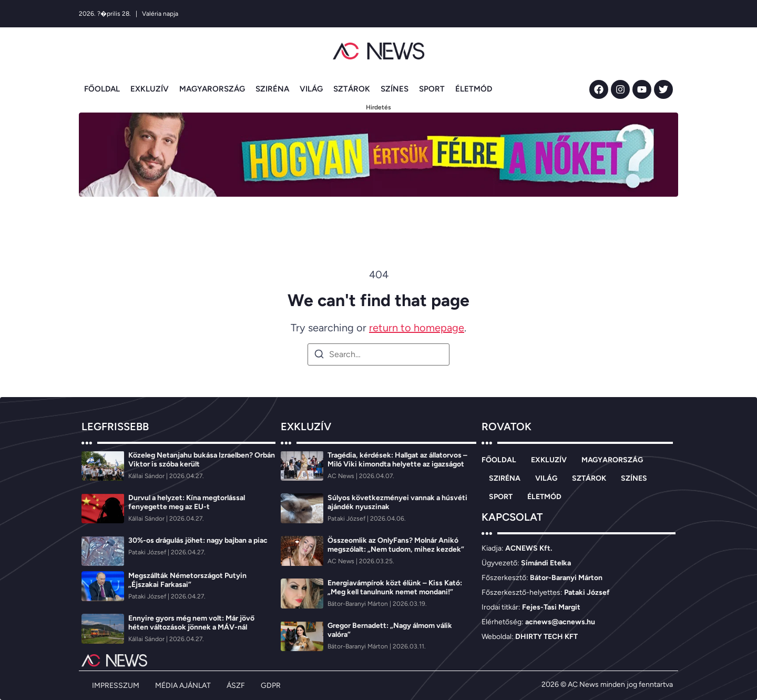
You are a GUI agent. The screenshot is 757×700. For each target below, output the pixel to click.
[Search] (319, 356)
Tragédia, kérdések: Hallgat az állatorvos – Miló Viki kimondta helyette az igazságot (397, 460)
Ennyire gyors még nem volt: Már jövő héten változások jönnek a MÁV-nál (191, 623)
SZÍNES (395, 89)
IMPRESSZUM (116, 686)
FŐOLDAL (102, 89)
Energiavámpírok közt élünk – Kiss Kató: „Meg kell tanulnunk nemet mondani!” (395, 587)
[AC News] (342, 476)
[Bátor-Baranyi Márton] (359, 604)
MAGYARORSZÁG (212, 89)
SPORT (432, 89)
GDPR (271, 686)
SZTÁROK (352, 89)
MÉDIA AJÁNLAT (183, 686)
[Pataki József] (148, 552)
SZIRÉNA (272, 89)
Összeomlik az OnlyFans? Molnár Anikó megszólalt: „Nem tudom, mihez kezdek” (396, 545)
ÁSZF (236, 686)
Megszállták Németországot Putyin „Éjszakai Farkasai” (187, 580)
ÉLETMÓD (474, 89)
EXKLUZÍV (150, 89)
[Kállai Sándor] (147, 476)
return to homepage (417, 328)
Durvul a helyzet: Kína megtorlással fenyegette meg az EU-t (187, 502)
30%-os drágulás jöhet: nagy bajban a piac (198, 540)
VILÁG (311, 89)
